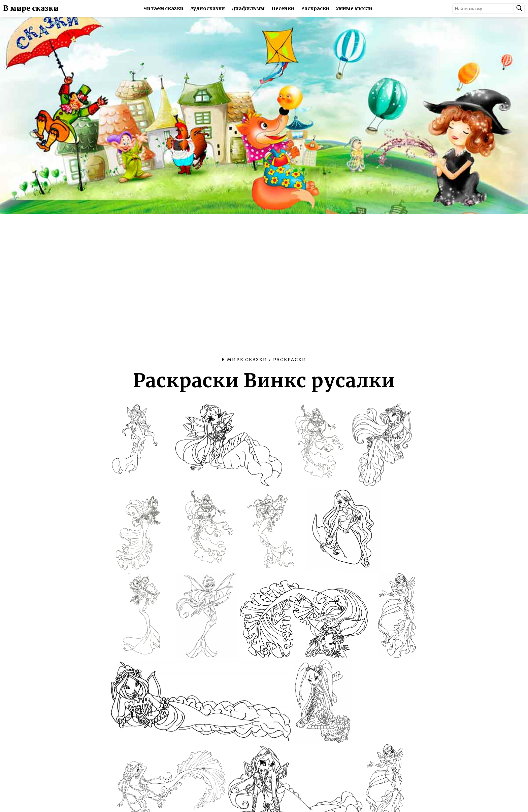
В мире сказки (31, 8)
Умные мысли (354, 8)
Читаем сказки (163, 8)
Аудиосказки (208, 8)
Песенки (283, 8)
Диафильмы (248, 8)
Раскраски (315, 8)
